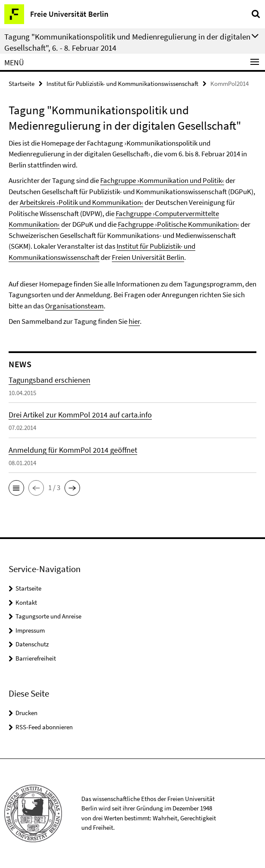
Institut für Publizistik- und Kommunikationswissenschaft (122, 84)
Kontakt (26, 602)
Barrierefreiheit (36, 658)
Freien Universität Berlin (148, 257)
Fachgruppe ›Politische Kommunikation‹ (179, 224)
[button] (16, 488)
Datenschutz (32, 644)
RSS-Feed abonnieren (44, 727)
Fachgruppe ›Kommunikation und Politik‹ (162, 180)
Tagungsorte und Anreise (48, 616)
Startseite (22, 84)
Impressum (30, 630)
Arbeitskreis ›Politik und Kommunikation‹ (82, 202)
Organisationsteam (74, 306)
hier (134, 321)
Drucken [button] (26, 713)
